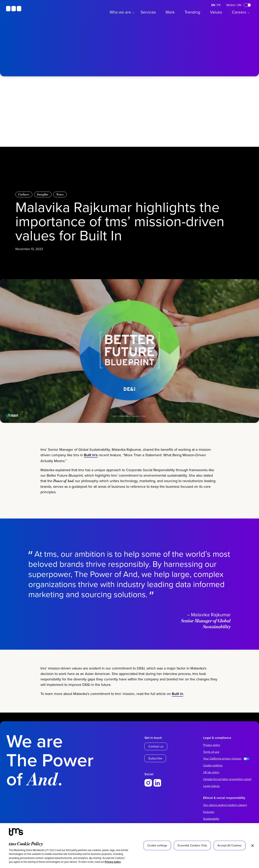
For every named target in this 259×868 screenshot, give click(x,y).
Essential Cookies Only (192, 845)
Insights (43, 194)
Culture (24, 194)
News (60, 194)
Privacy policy (113, 862)
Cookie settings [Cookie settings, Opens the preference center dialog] (157, 845)
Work (170, 12)
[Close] (253, 846)
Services (148, 12)
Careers (239, 12)
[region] (129, 846)
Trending (192, 12)
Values (216, 12)
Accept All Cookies (230, 845)
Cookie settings (213, 765)
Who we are (120, 12)
